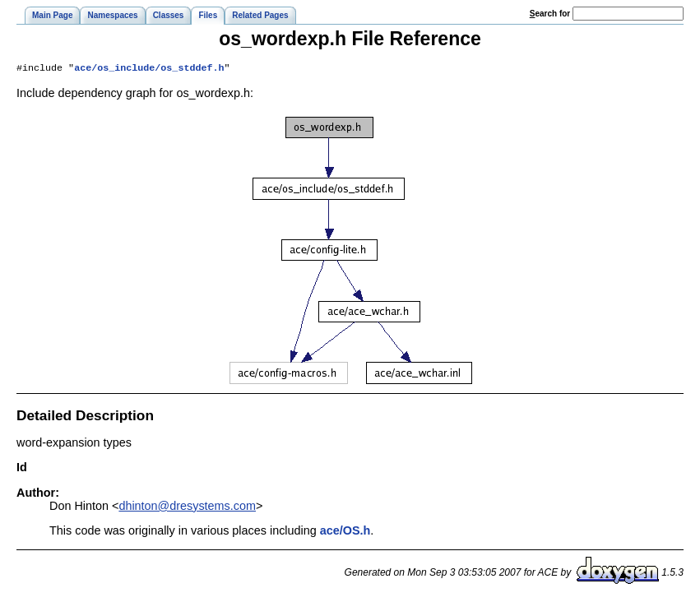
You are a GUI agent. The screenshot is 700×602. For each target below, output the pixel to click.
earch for (550, 14)
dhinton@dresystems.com (187, 507)
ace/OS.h (345, 532)
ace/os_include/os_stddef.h (149, 69)
